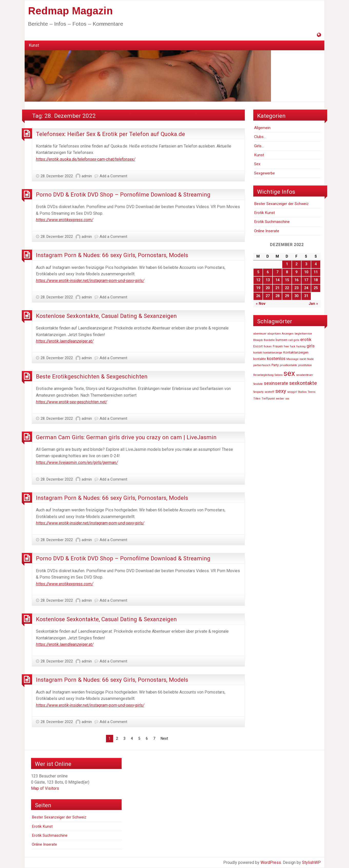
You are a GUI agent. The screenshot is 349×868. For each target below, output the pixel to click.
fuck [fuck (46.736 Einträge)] (293, 347)
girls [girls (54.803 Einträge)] (311, 346)
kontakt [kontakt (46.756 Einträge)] (258, 353)
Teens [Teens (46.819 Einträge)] (312, 392)
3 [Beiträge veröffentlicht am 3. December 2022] (306, 264)
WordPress (271, 862)
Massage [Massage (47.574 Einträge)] (292, 359)
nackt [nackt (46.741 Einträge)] (303, 359)
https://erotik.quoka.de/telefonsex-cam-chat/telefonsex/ (86, 159)
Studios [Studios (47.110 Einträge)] (302, 392)
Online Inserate (267, 231)
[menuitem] (34, 45)
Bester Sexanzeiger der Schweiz (281, 204)
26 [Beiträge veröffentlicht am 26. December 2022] (258, 296)
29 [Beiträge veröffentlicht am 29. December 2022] (287, 296)
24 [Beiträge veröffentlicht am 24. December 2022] (306, 288)
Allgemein (262, 128)
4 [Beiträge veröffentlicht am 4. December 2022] (316, 264)
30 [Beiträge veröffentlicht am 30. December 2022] (296, 296)
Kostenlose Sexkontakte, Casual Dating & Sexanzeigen (106, 316)
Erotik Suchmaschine (272, 222)
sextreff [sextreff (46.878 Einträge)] (269, 392)
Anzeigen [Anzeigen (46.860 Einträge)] (288, 334)
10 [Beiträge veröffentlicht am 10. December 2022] (306, 272)
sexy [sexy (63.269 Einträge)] (281, 391)
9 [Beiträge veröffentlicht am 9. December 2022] (296, 272)
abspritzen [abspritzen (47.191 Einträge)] (274, 334)
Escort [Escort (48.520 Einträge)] (258, 346)
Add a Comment (113, 176)
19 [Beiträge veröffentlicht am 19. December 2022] (258, 288)
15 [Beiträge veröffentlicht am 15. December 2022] (287, 280)
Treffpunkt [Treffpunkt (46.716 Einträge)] (268, 399)
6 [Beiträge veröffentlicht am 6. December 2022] (268, 272)
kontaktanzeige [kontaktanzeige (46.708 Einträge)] (273, 353)
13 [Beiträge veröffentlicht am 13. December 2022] (268, 280)
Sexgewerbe (264, 173)
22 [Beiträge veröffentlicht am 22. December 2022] (287, 288)
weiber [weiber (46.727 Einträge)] (280, 399)
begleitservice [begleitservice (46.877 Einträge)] (303, 334)
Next (164, 738)
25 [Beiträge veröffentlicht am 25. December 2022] (316, 288)
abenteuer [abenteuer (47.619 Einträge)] (260, 334)
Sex (257, 164)
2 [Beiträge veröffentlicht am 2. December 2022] (296, 264)
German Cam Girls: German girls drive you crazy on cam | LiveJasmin (126, 437)
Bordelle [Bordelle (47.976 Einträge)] (269, 340)
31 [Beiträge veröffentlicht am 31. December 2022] (306, 296)
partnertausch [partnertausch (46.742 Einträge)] (262, 365)
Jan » (313, 304)
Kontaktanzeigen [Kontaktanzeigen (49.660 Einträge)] (296, 352)
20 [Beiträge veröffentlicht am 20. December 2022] (268, 288)
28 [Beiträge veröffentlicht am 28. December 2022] (277, 296)
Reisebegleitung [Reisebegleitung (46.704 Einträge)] (263, 375)
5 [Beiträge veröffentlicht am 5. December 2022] (258, 272)
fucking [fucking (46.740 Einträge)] (301, 347)
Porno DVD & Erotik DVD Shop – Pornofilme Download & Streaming (123, 194)
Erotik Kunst (264, 213)
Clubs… (260, 137)
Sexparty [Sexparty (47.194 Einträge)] (258, 392)
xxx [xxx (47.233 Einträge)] (287, 399)
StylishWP (311, 862)
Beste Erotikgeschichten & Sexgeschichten (92, 376)
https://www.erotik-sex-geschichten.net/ (71, 402)
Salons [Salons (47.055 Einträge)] (279, 375)
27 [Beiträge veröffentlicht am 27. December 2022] (268, 296)
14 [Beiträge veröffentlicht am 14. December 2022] (277, 280)
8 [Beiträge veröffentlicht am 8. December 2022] (287, 272)
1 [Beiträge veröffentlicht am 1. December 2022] (287, 264)
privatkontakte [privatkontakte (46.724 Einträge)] (288, 365)
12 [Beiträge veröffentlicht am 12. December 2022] (258, 280)
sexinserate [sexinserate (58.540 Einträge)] (276, 383)
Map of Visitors (45, 788)
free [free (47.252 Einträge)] (286, 347)
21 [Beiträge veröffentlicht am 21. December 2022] (277, 288)
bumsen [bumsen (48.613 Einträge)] (282, 340)
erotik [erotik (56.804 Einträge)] (306, 339)
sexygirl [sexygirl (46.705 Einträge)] (292, 392)
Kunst (34, 45)
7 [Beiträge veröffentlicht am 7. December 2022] (277, 272)
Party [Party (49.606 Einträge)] (275, 365)
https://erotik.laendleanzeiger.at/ (65, 341)
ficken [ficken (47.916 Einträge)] (268, 346)
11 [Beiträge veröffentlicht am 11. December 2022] (316, 272)
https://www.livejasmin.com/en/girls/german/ (77, 462)
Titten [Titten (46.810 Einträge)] (257, 399)
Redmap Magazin (70, 11)
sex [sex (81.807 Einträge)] (289, 373)
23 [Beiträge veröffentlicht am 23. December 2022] (296, 288)
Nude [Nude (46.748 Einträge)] (311, 359)
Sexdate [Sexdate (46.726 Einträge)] (258, 384)
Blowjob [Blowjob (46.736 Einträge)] (258, 340)
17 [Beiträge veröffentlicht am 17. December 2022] (306, 280)
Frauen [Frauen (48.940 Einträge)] (278, 346)
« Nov (261, 304)
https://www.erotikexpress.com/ (65, 220)
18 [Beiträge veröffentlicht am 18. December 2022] (316, 280)
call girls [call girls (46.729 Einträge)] (294, 340)
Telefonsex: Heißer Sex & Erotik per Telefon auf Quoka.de (110, 134)
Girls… (259, 146)
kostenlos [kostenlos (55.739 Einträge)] (276, 358)
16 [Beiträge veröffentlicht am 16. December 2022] (296, 280)
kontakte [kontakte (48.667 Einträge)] (260, 359)
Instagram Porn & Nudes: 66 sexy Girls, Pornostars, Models (112, 255)
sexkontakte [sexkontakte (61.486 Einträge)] (303, 383)
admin (87, 176)
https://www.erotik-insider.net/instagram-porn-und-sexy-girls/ (90, 281)
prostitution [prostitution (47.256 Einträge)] (305, 365)
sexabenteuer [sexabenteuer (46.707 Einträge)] (305, 375)
